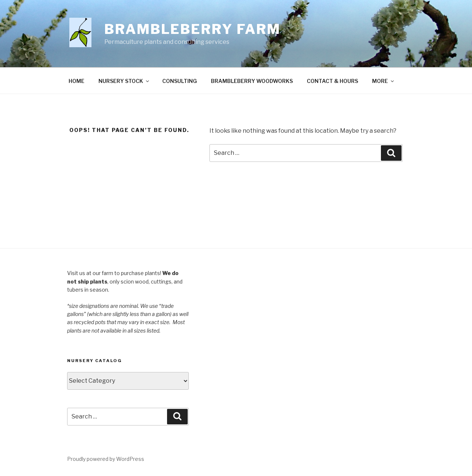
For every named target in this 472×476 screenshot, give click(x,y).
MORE (383, 81)
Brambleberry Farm (192, 29)
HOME (77, 81)
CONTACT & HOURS (332, 81)
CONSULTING (180, 81)
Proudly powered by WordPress (106, 459)
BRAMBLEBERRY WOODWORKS (252, 81)
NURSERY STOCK (124, 81)
